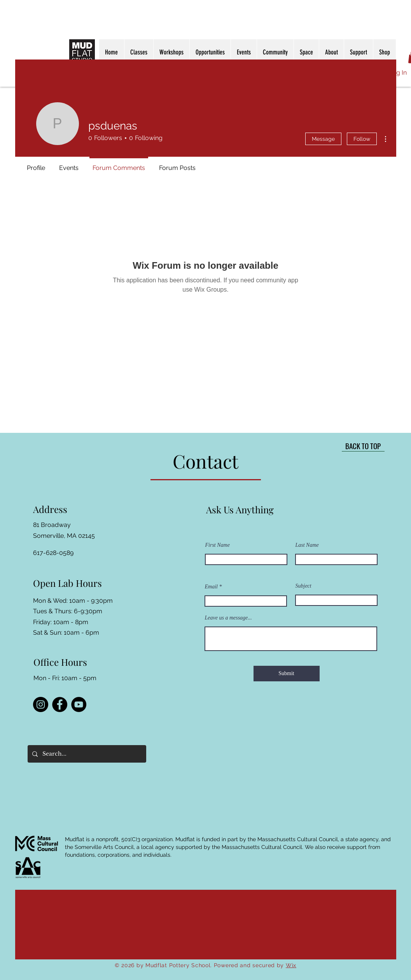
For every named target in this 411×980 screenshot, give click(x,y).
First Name (218, 545)
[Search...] (86, 754)
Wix (291, 965)
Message (323, 139)
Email (211, 587)
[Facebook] (60, 704)
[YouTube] (79, 704)
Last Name (307, 545)
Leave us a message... (228, 618)
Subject (303, 586)
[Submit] (287, 674)
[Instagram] (41, 704)
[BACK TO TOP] (363, 446)
